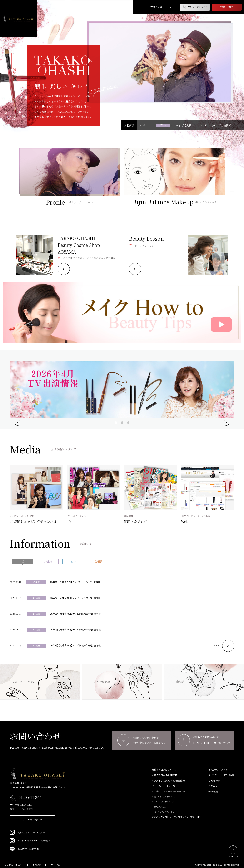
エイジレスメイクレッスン (164, 802)
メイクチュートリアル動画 (221, 775)
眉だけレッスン (160, 807)
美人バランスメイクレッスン (165, 797)
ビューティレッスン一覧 (164, 786)
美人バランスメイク (218, 770)
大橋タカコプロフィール (164, 770)
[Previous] (18, 423)
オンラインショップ (195, 7)
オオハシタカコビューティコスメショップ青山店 (176, 817)
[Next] (226, 423)
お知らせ (213, 786)
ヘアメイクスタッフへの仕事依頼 (168, 781)
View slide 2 (122, 423)
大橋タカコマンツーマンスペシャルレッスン (171, 792)
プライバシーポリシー (14, 865)
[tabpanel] (160, 62)
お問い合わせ (227, 7)
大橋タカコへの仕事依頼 (164, 775)
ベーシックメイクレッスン (164, 812)
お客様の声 (214, 781)
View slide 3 (128, 423)
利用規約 (37, 865)
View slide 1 (116, 423)
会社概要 (213, 792)
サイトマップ (56, 865)
